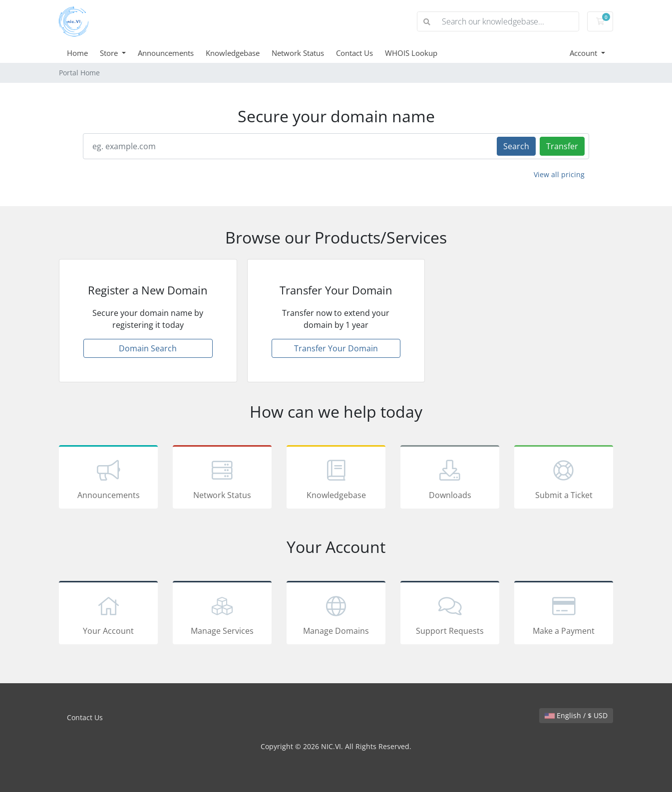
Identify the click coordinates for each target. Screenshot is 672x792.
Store (110, 53)
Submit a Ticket (564, 479)
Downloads (450, 479)
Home (77, 53)
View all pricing (559, 174)
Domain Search (148, 348)
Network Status (298, 53)
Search (516, 146)
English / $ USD (576, 715)
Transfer (562, 146)
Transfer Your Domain (336, 348)
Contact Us (354, 53)
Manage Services (222, 614)
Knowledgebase (233, 53)
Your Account (108, 614)
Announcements (166, 53)
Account (584, 53)
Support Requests (450, 614)
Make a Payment (564, 614)
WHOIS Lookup (411, 53)
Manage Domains (336, 614)
